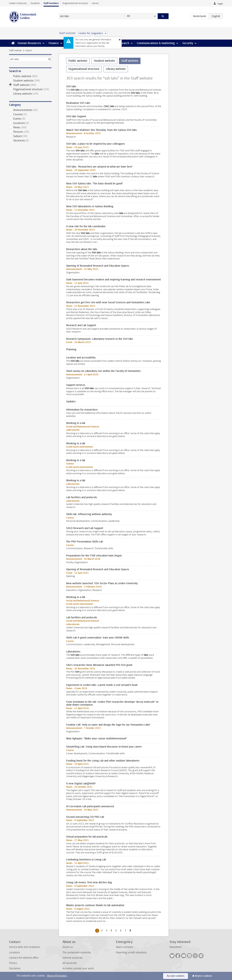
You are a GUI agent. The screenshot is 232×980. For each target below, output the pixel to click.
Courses (30, 114)
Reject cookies (204, 976)
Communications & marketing (156, 43)
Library (95, 3)
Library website (30, 94)
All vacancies (70, 963)
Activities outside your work (78, 968)
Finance (54, 43)
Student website (30, 81)
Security (188, 43)
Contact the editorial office (24, 958)
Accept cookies (176, 976)
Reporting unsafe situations (131, 953)
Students (35, 3)
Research (123, 43)
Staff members (51, 3)
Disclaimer (15, 968)
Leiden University (18, 3)
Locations (30, 123)
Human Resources (29, 43)
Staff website (15, 50)
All (128, 16)
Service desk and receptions (25, 947)
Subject (30, 136)
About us (68, 947)
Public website (30, 76)
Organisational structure (75, 3)
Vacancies (30, 140)
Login (220, 4)
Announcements (30, 110)
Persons (30, 132)
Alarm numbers (125, 947)
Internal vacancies (72, 958)
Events (30, 119)
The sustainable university (77, 953)
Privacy (13, 963)
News (30, 127)
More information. (57, 976)
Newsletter (176, 947)
